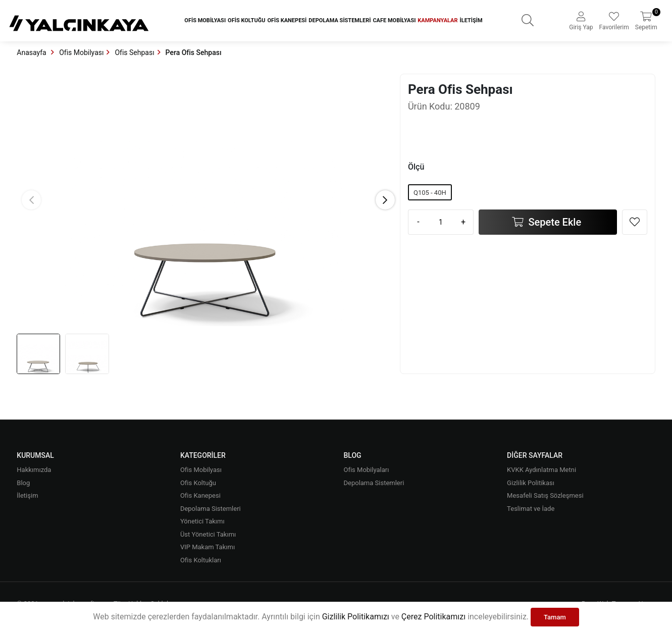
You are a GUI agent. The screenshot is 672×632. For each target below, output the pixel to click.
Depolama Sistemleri (340, 20)
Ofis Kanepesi (287, 20)
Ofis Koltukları (201, 560)
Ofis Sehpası (134, 52)
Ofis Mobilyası (205, 20)
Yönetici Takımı (202, 521)
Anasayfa (32, 52)
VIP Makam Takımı (208, 547)
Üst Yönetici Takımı (208, 534)
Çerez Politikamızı (433, 617)
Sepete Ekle (554, 222)
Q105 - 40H (430, 193)
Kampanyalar (437, 20)
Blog (23, 483)
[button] (385, 200)
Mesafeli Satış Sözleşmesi (545, 495)
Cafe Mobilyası (394, 20)
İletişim (471, 20)
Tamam (555, 617)
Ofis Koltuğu (246, 20)
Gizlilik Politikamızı (356, 617)
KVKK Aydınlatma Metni (541, 470)
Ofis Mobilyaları (367, 470)
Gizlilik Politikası (531, 483)
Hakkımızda (34, 470)
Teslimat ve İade (531, 509)
